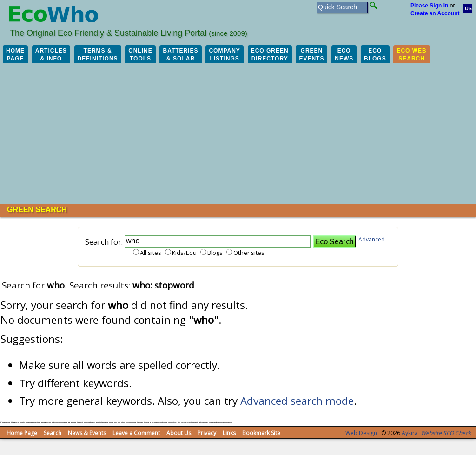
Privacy (207, 433)
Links (229, 433)
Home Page (22, 433)
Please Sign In (429, 6)
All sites (151, 253)
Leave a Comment (136, 433)
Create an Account (435, 13)
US (468, 8)
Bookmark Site (261, 433)
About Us (179, 433)
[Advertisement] (238, 134)
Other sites (249, 253)
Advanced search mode (297, 401)
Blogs (215, 253)
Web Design (361, 433)
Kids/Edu (184, 253)
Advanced (372, 239)
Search (53, 433)
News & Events (87, 433)
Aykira (410, 433)
